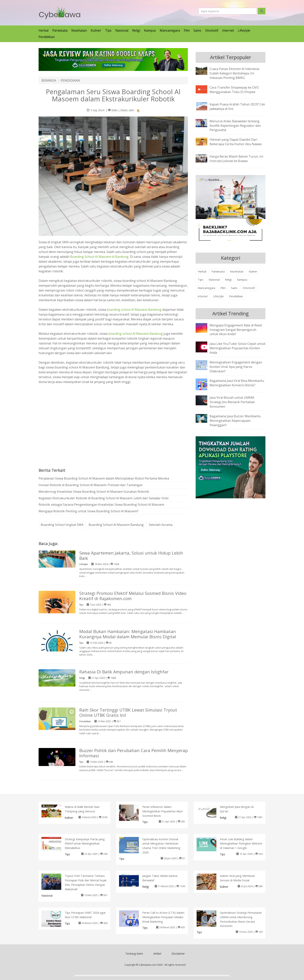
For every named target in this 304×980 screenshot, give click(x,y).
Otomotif (212, 30)
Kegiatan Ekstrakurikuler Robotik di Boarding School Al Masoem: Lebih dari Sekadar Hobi (104, 498)
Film (187, 30)
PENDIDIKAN (70, 80)
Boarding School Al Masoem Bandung (116, 525)
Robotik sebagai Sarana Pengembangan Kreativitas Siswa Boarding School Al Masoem (101, 505)
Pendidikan (47, 37)
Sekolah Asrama (161, 525)
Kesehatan (79, 30)
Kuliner (96, 30)
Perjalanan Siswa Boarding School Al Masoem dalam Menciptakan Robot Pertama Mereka (104, 478)
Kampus (150, 30)
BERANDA (49, 80)
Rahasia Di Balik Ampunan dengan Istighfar (124, 672)
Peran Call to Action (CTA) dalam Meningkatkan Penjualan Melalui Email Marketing (163, 917)
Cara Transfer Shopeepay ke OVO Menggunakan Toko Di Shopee (234, 90)
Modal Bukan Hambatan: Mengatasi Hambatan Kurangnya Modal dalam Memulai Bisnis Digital (128, 634)
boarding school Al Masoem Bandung (134, 310)
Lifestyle (244, 30)
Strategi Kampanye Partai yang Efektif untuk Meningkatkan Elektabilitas (85, 844)
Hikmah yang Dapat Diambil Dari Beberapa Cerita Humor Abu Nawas (236, 142)
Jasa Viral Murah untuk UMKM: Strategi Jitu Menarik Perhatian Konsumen (232, 402)
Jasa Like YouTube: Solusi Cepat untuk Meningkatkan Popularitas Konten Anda (237, 348)
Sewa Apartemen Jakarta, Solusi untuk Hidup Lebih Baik (131, 556)
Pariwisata (60, 30)
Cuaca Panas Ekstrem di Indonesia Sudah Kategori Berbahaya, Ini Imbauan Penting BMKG (234, 73)
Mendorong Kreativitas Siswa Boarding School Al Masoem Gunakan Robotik (94, 492)
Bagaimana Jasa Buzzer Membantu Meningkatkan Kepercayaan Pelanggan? (235, 421)
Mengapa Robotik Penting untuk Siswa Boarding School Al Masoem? (89, 511)
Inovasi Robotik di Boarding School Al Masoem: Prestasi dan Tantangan (91, 485)
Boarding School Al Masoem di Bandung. (100, 257)
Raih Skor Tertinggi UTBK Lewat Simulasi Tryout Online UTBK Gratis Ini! (128, 713)
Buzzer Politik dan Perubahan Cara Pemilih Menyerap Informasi (134, 753)
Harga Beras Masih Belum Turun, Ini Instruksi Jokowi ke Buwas (236, 159)
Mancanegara (170, 30)
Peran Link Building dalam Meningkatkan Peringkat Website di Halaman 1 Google (241, 844)
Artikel (157, 954)
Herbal (44, 30)
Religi (136, 30)
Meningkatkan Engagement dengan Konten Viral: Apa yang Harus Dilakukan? (236, 367)
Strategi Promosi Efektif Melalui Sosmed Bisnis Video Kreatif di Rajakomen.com (133, 596)
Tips (108, 30)
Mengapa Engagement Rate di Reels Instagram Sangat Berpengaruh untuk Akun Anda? (236, 330)
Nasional (122, 30)
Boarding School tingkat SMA (62, 525)
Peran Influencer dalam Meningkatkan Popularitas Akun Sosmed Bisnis (162, 811)
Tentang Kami (134, 954)
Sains (197, 30)
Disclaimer (178, 954)
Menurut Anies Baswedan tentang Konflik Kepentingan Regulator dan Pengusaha (235, 126)
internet (228, 30)
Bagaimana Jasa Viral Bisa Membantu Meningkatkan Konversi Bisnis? (237, 383)
